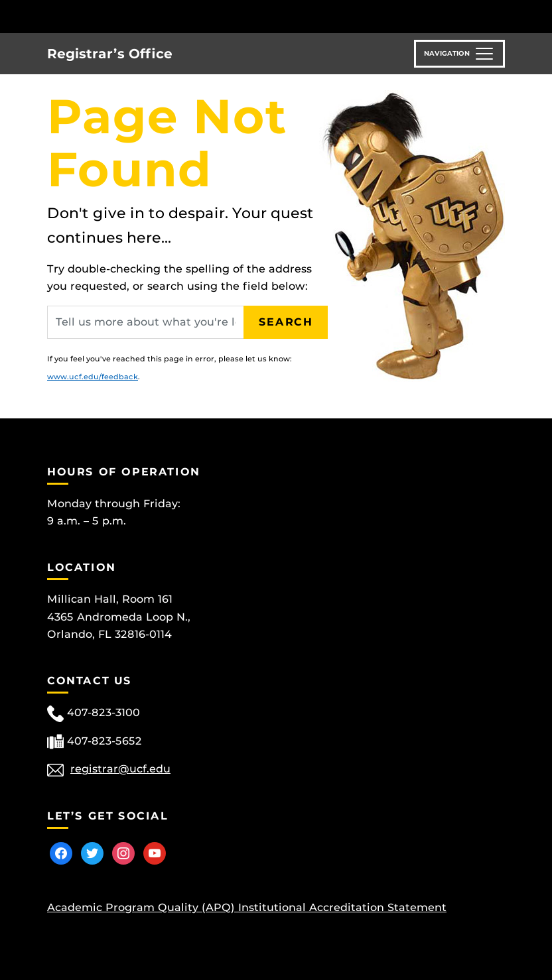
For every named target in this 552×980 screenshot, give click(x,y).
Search (286, 322)
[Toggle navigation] (459, 54)
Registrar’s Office (110, 54)
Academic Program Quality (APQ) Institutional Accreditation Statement (247, 907)
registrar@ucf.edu (120, 769)
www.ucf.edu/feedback (93, 377)
